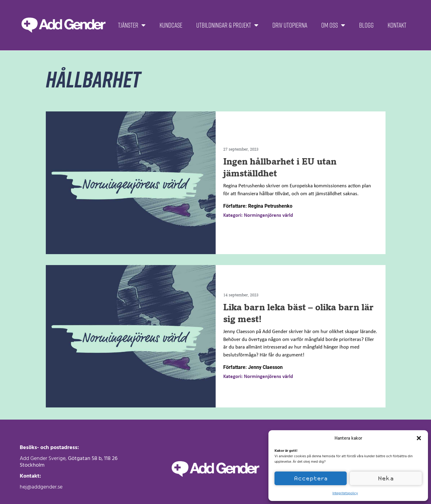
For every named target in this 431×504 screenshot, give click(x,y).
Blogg (366, 25)
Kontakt (397, 25)
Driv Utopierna (290, 25)
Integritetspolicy (345, 493)
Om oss (333, 25)
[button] (419, 438)
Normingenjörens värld (268, 215)
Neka (386, 478)
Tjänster (132, 25)
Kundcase (171, 25)
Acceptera (311, 478)
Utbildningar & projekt (227, 25)
